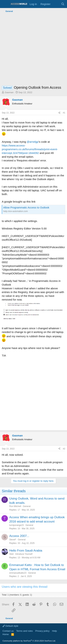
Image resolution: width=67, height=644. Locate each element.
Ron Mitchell (15, 506)
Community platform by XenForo (29, 641)
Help (55, 631)
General (27, 506)
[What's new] (56, 4)
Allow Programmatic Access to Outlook (26, 207)
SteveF (13, 540)
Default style (10, 626)
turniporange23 (17, 525)
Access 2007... (19, 536)
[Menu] (5, 4)
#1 (64, 113)
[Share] (59, 113)
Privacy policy (42, 631)
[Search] (63, 4)
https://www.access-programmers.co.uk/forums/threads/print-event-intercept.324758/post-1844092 (30, 149)
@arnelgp (33, 142)
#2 (64, 449)
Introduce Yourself (24, 554)
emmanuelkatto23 (18, 573)
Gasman (9, 92)
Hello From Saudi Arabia (26, 551)
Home (6, 634)
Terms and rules (24, 631)
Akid (11, 554)
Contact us (8, 631)
